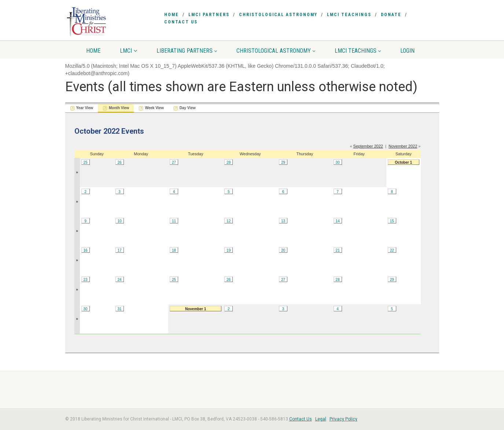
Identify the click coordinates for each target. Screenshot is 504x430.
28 (229, 162)
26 (120, 162)
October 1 (403, 162)
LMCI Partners (209, 15)
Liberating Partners (187, 51)
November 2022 (403, 146)
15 (392, 221)
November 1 (196, 309)
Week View (154, 108)
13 (283, 221)
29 (283, 162)
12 (229, 221)
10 (120, 221)
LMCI (128, 51)
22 (392, 250)
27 (174, 162)
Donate (391, 15)
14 (338, 221)
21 (338, 250)
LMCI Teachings (349, 15)
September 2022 (368, 146)
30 (338, 162)
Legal (321, 419)
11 (174, 221)
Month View (119, 108)
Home (172, 15)
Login (407, 51)
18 (174, 250)
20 (283, 250)
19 (229, 250)
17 (120, 250)
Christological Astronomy (278, 15)
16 (85, 250)
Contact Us (181, 22)
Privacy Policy (343, 419)
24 (120, 280)
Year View (85, 108)
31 (120, 309)
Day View (188, 108)
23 (85, 280)
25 (85, 162)
